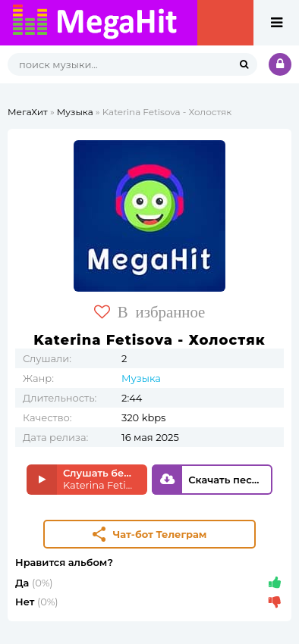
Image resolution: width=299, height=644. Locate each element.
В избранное (150, 312)
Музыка (75, 112)
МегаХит (28, 112)
